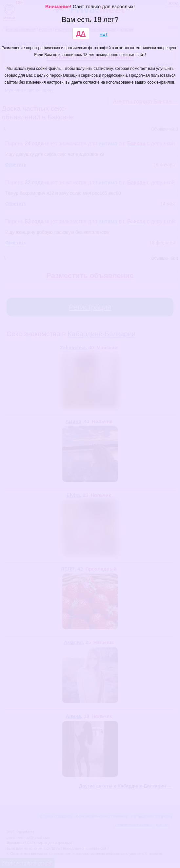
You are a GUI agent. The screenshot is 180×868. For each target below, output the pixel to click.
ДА (81, 33)
